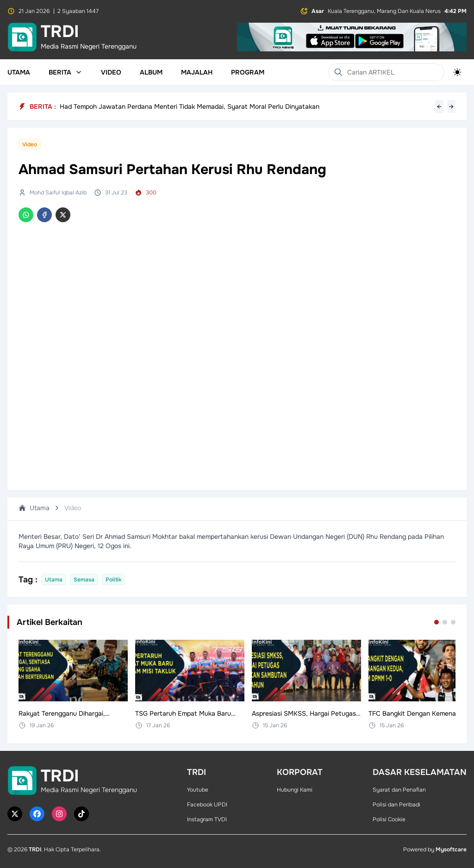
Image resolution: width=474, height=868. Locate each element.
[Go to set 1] (437, 622)
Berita (65, 72)
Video (111, 72)
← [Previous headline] (439, 106)
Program (248, 72)
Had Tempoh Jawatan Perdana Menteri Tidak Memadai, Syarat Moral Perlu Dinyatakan (190, 106)
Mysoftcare (451, 849)
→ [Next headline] (451, 106)
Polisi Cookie (389, 819)
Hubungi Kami (295, 790)
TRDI (35, 849)
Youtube (198, 790)
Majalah (197, 72)
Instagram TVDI (207, 819)
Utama (19, 72)
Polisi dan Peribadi (396, 805)
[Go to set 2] (445, 622)
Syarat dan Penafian (399, 790)
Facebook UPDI (207, 805)
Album (151, 72)
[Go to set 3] (453, 622)
